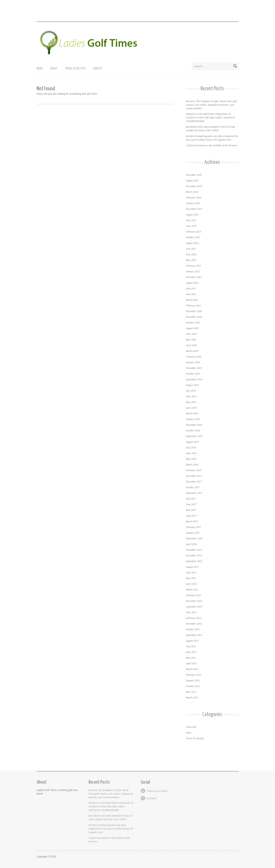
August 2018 (192, 442)
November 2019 (194, 368)
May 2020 (191, 340)
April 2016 (191, 544)
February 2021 (194, 306)
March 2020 (192, 351)
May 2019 (191, 402)
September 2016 (194, 538)
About (54, 68)
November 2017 (194, 482)
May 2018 (191, 459)
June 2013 (191, 652)
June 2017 (191, 504)
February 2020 (194, 357)
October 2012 (193, 686)
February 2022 (194, 266)
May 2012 (191, 692)
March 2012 (192, 698)
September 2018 (194, 436)
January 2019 (193, 419)
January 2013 (193, 681)
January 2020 (193, 362)
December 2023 (194, 209)
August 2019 (192, 385)
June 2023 (191, 226)
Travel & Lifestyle (75, 68)
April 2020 (191, 345)
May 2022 (191, 260)
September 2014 (194, 607)
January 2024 (193, 203)
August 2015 (192, 567)
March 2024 (192, 192)
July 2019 (191, 391)
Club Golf (191, 727)
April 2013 (191, 663)
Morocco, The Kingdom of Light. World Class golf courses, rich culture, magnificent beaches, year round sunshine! (211, 105)
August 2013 (192, 641)
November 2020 (194, 317)
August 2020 (192, 328)
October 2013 (193, 629)
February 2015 (194, 595)
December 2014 (194, 601)
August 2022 (192, 243)
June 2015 (191, 573)
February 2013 (194, 675)
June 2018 (191, 453)
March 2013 (192, 669)
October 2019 (193, 374)
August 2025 (192, 181)
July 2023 (191, 220)
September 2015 (194, 561)
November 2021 (194, 277)
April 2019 (191, 408)
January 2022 (193, 271)
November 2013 (194, 624)
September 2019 (194, 379)
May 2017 (191, 510)
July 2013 (191, 646)
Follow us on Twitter (157, 791)
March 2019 (192, 413)
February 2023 (194, 232)
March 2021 (192, 300)
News (40, 68)
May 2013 (191, 658)
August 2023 (192, 215)
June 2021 (191, 294)
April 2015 (191, 584)
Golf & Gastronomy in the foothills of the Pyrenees (212, 145)
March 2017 (192, 521)
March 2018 (192, 465)
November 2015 (194, 556)
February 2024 (194, 198)
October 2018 (193, 431)
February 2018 (194, 470)
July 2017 (191, 499)
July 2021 (191, 288)
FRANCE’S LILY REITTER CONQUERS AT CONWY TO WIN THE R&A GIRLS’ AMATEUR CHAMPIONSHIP (210, 118)
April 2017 (191, 516)
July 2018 (191, 448)
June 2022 (191, 254)
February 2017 (194, 527)
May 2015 (191, 578)
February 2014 (194, 618)
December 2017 (194, 476)
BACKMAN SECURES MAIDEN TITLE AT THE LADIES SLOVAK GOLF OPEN (110, 818)
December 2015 (194, 550)
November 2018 (194, 425)
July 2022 (191, 249)
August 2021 (192, 283)
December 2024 (194, 186)
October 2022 (193, 237)
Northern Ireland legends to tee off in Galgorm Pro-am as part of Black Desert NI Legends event (111, 829)
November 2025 (194, 175)
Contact (98, 68)
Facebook (152, 798)
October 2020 (193, 323)
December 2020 (194, 311)
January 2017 (193, 533)
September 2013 (194, 635)
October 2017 (193, 487)
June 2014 (191, 612)
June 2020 (191, 334)
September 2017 (194, 493)
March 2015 (192, 590)
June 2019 (191, 396)
